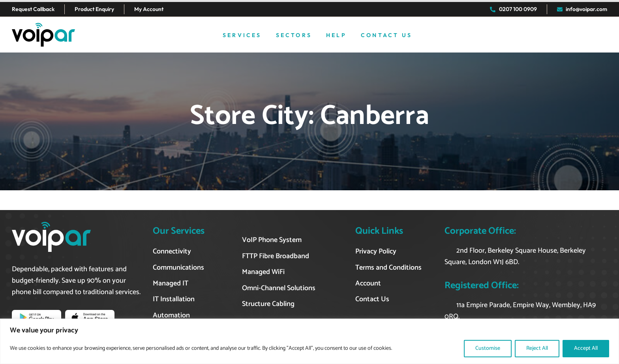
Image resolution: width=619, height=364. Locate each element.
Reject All (537, 348)
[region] (309, 341)
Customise (488, 348)
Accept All (586, 348)
